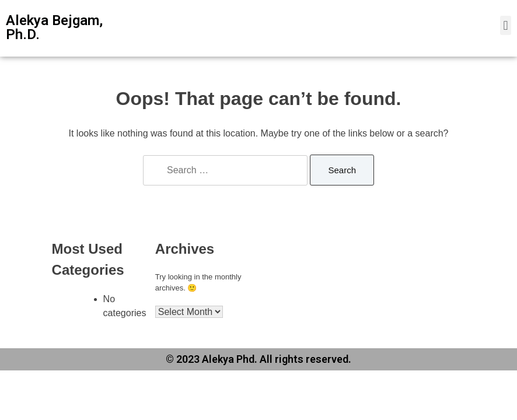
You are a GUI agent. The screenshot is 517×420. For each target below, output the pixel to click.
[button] (506, 25)
